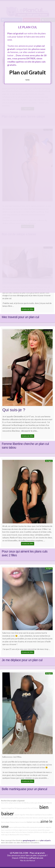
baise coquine (6, 832)
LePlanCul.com (36, 858)
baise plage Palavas (8, 822)
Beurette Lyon (32, 803)
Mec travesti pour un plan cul (20, 317)
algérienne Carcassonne (28, 830)
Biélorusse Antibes (41, 832)
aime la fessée (17, 832)
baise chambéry (28, 832)
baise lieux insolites (45, 815)
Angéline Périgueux (15, 808)
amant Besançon (44, 830)
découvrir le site (29, 431)
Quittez (27, 80)
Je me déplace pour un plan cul (22, 660)
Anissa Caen (42, 803)
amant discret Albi (20, 803)
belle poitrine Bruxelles (10, 818)
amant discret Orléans (31, 808)
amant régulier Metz (22, 815)
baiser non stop (33, 822)
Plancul (32, 860)
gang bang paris (29, 840)
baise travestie (21, 822)
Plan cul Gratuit (27, 72)
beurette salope (7, 803)
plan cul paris (45, 840)
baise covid (34, 815)
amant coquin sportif (46, 818)
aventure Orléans (12, 830)
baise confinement (16, 827)
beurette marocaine (30, 827)
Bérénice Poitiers (23, 835)
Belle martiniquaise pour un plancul (24, 789)
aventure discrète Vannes (29, 818)
